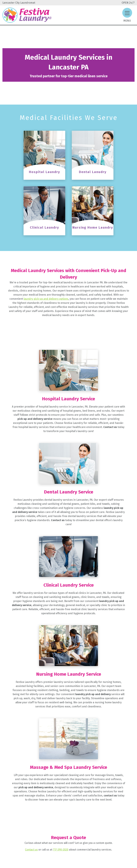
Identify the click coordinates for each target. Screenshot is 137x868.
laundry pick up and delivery (93, 694)
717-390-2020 (61, 850)
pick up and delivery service (36, 787)
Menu (127, 21)
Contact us (110, 427)
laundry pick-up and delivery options (46, 299)
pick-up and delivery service (35, 419)
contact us (110, 796)
